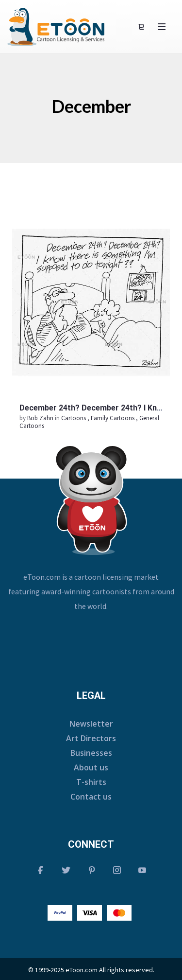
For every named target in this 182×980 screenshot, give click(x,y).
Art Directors (91, 738)
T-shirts (91, 782)
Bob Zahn (41, 418)
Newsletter (91, 724)
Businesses (91, 753)
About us (91, 767)
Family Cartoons (113, 418)
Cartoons (74, 418)
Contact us (91, 797)
